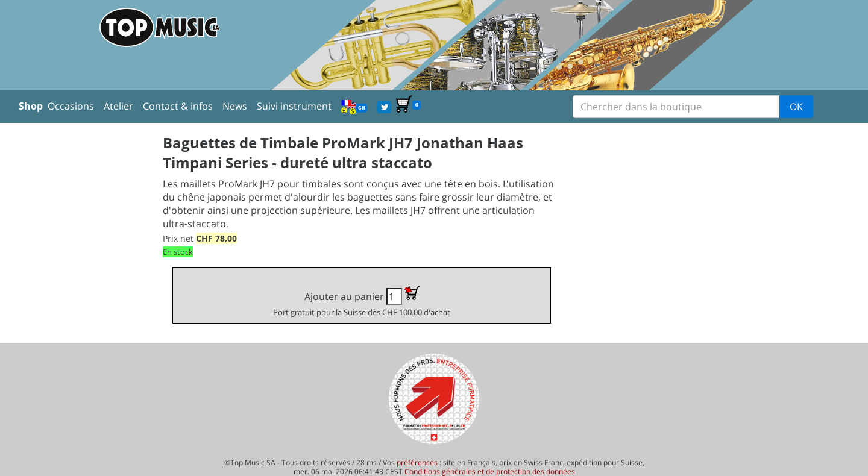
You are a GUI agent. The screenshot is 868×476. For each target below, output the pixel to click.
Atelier (118, 106)
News (235, 106)
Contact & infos (178, 106)
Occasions (71, 106)
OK (796, 107)
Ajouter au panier (362, 302)
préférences (417, 462)
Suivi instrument (294, 106)
